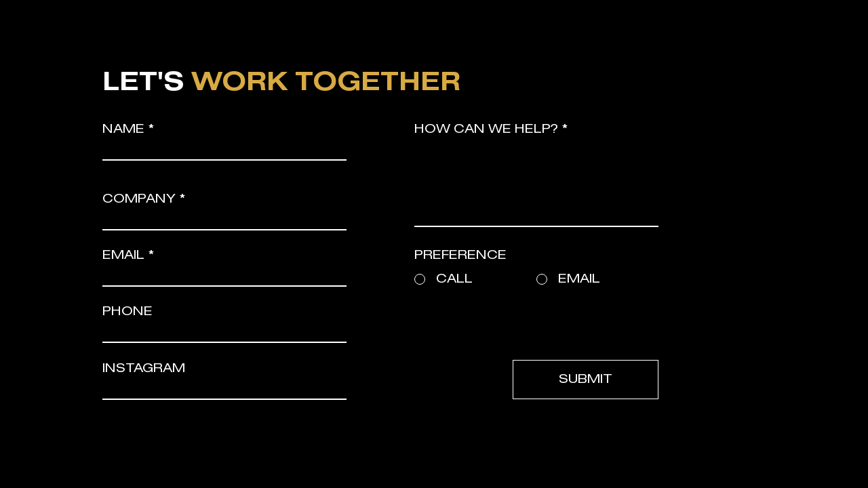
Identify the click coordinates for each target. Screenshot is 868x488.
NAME (123, 129)
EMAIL (123, 256)
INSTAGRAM (144, 369)
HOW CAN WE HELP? (486, 129)
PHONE (127, 312)
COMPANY (139, 199)
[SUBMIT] (586, 380)
